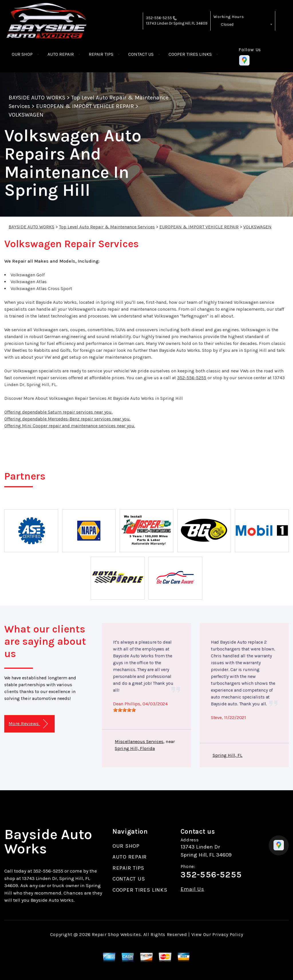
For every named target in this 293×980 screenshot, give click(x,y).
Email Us (192, 889)
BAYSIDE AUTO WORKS (37, 98)
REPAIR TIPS (101, 54)
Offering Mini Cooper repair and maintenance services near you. (70, 426)
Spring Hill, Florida (135, 748)
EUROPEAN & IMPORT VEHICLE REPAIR (85, 106)
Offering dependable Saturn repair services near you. (58, 412)
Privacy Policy (228, 934)
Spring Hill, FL (228, 755)
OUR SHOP (22, 54)
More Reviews (28, 724)
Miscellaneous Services (139, 742)
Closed (227, 24)
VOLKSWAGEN (26, 115)
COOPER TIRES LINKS (190, 54)
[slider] (124, 710)
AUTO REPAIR (61, 54)
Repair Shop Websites (116, 934)
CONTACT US (141, 54)
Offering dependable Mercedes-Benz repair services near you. (67, 419)
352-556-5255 (159, 18)
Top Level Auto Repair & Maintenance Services (107, 227)
